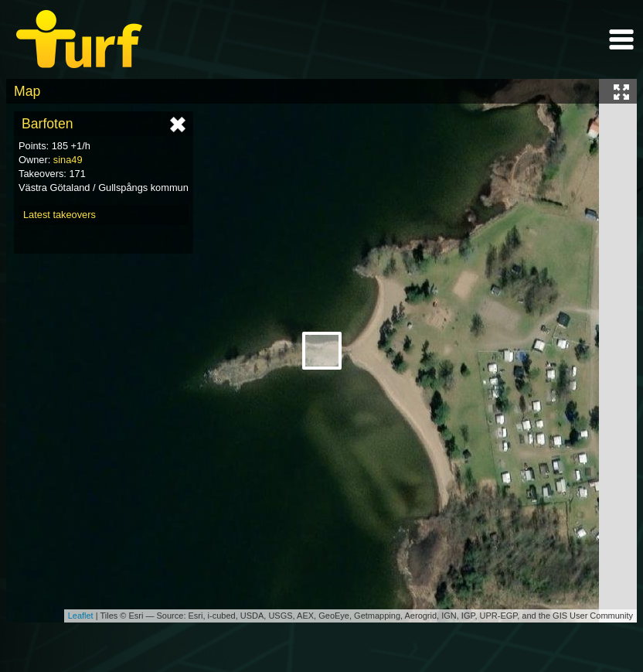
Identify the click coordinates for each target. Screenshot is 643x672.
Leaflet (81, 616)
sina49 (68, 160)
